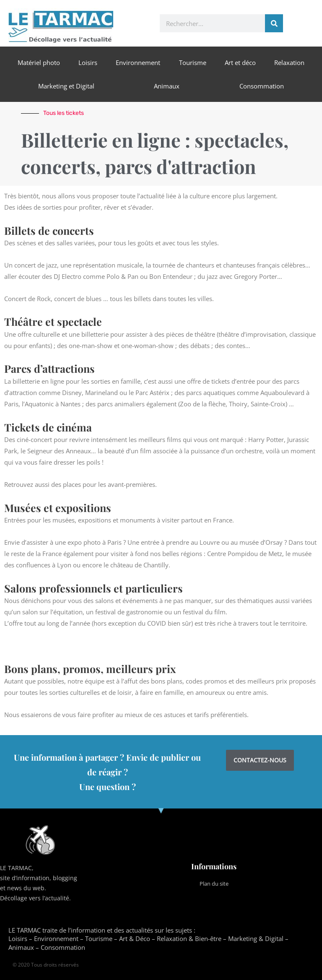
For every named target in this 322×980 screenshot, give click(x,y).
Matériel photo (39, 62)
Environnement (138, 62)
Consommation (262, 86)
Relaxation (289, 62)
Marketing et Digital (66, 86)
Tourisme (193, 62)
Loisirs (88, 62)
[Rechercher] (274, 23)
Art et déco (240, 62)
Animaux (167, 86)
